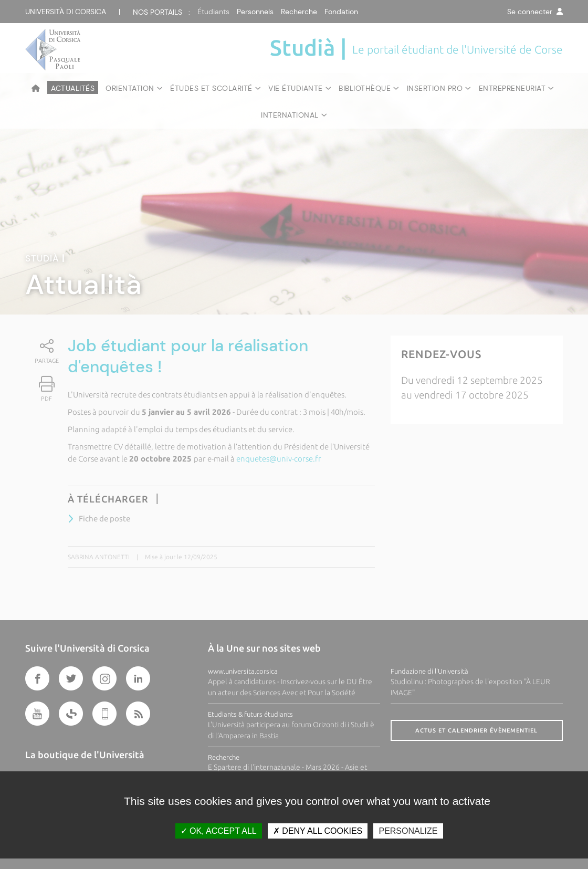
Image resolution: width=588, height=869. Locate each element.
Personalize (408, 831)
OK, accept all (219, 831)
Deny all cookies (318, 831)
